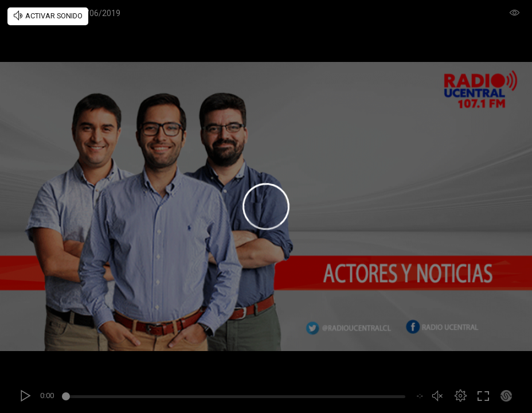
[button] (460, 396)
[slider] (235, 398)
